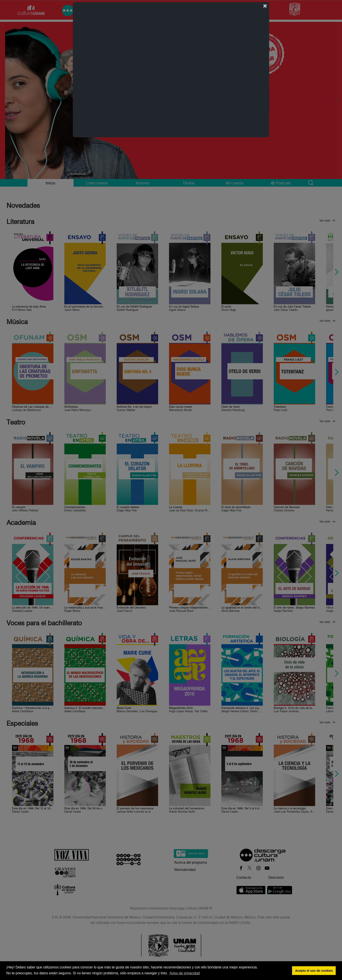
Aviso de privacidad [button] (185, 973)
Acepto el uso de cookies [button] (314, 971)
